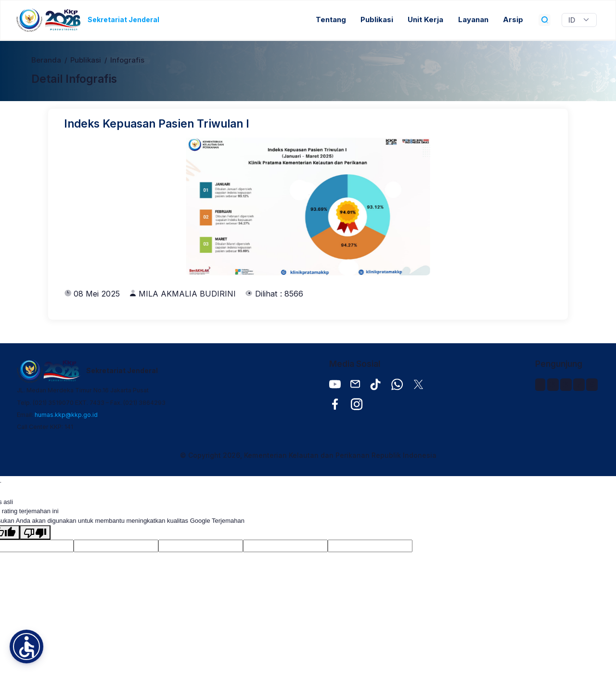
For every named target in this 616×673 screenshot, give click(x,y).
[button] (26, 647)
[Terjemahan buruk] (35, 532)
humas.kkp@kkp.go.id (66, 415)
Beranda (46, 60)
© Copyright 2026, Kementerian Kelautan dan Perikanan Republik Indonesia (308, 455)
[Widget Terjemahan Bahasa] (579, 20)
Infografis (127, 60)
